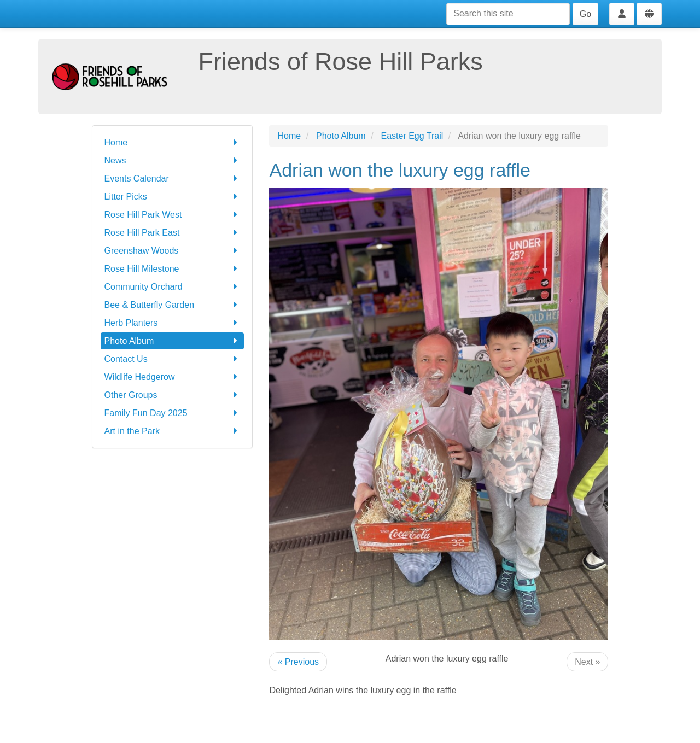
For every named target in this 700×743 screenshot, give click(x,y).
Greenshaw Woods (173, 251)
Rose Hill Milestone (173, 269)
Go (585, 14)
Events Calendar (173, 179)
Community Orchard (173, 287)
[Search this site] (508, 14)
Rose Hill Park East (173, 233)
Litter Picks (173, 197)
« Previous (298, 662)
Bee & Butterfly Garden (173, 305)
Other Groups (173, 395)
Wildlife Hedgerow (173, 377)
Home (173, 142)
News (173, 160)
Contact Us (173, 359)
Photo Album (173, 341)
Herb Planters (173, 323)
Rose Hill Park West (173, 215)
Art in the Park (173, 431)
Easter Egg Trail (412, 136)
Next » (587, 662)
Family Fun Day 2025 (173, 413)
